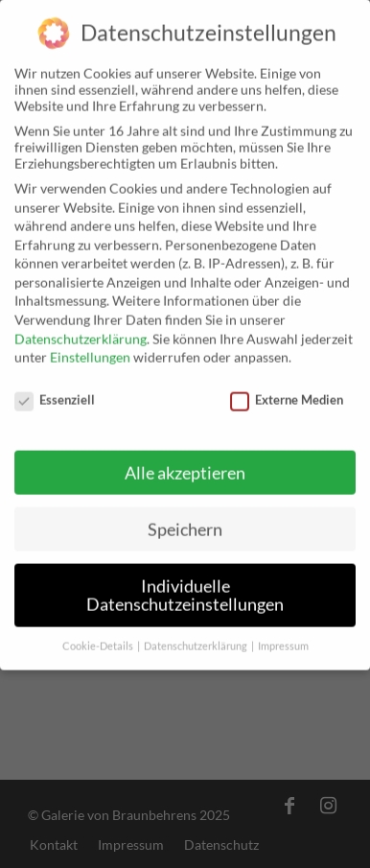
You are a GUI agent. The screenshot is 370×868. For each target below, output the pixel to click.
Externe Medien (287, 391)
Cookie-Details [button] (99, 638)
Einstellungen (90, 349)
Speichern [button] (185, 520)
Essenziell (55, 391)
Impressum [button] (283, 638)
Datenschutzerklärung (81, 329)
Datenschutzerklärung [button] (197, 638)
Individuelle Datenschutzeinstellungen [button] (185, 586)
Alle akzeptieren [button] (185, 464)
